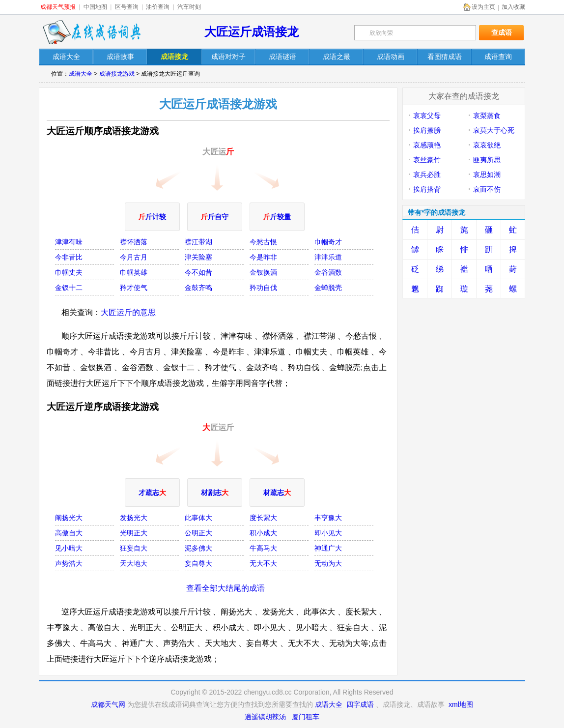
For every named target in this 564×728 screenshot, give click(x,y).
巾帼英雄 (134, 272)
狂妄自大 (134, 548)
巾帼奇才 (328, 242)
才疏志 (152, 493)
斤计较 (152, 217)
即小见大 (328, 533)
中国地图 (95, 7)
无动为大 (328, 563)
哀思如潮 (487, 175)
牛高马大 (263, 548)
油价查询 (158, 7)
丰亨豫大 (328, 518)
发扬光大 (134, 518)
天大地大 (134, 563)
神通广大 (328, 548)
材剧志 (215, 493)
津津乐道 (328, 257)
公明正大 (198, 533)
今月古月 (134, 257)
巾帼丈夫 (69, 272)
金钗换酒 (263, 272)
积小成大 (263, 533)
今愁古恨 (263, 242)
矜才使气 (134, 288)
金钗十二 (69, 288)
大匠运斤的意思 (128, 312)
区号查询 (127, 7)
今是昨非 (263, 257)
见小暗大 (69, 548)
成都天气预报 (58, 7)
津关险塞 (198, 257)
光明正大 (134, 533)
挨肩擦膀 (427, 130)
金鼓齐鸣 (198, 288)
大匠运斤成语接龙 (252, 32)
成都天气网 (108, 704)
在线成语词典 (91, 32)
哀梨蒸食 (487, 116)
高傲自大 (69, 533)
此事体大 (198, 518)
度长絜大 (263, 518)
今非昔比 (69, 257)
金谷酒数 (328, 272)
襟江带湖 (198, 242)
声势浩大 (69, 563)
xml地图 (461, 704)
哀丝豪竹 (427, 160)
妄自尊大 (198, 563)
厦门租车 (306, 717)
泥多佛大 (198, 548)
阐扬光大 (69, 518)
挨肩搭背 (427, 189)
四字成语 (360, 704)
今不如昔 (198, 272)
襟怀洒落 (134, 242)
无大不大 (263, 563)
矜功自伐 (263, 288)
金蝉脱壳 (328, 288)
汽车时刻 (189, 7)
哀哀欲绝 (487, 145)
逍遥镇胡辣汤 (265, 717)
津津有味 (69, 242)
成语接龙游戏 (117, 74)
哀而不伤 (487, 189)
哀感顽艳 (427, 145)
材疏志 (277, 493)
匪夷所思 (487, 160)
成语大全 (81, 74)
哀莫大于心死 (494, 130)
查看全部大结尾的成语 (226, 588)
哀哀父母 (427, 116)
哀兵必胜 (427, 175)
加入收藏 (513, 7)
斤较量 (277, 217)
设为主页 (483, 7)
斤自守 (215, 217)
